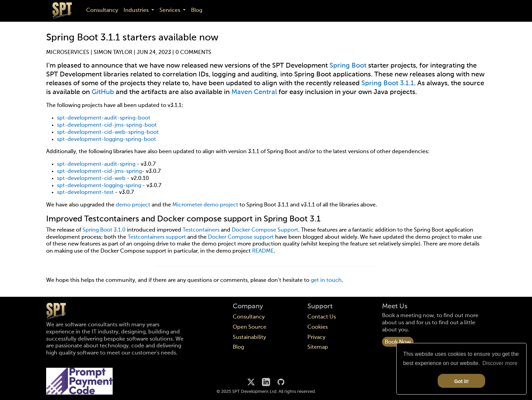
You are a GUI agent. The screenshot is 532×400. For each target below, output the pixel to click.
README (263, 251)
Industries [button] (137, 11)
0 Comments (193, 53)
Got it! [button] (461, 381)
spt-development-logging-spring (99, 186)
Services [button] (170, 11)
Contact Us (322, 317)
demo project (133, 205)
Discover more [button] (500, 363)
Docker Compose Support (265, 230)
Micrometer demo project (205, 205)
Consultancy (102, 11)
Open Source (250, 327)
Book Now (398, 342)
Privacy (316, 338)
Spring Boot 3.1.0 (104, 230)
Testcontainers (201, 230)
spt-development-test (85, 193)
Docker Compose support (241, 237)
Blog (197, 11)
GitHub (103, 92)
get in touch (326, 280)
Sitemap (318, 347)
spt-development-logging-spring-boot (107, 140)
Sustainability (249, 338)
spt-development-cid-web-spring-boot (108, 132)
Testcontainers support (157, 237)
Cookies (318, 327)
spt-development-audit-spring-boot (104, 118)
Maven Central (254, 92)
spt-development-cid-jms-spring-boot (107, 125)
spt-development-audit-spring (96, 164)
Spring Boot (348, 66)
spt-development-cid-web (91, 179)
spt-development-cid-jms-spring (99, 171)
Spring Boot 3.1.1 (388, 84)
